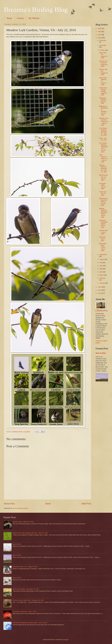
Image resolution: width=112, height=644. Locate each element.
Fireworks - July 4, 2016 (103, 239)
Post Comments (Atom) (20, 508)
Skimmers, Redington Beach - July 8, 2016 (103, 224)
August (102, 259)
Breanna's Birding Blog (36, 10)
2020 (100, 28)
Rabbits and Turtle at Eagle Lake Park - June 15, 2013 (30, 533)
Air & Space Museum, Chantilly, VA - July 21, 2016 (103, 132)
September (103, 254)
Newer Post (9, 504)
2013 (100, 293)
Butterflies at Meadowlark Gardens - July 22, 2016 (103, 111)
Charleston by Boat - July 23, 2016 (103, 101)
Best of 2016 (101, 353)
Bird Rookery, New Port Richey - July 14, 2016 (104, 202)
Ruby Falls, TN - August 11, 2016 (104, 55)
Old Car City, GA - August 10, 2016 (104, 72)
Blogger (66, 640)
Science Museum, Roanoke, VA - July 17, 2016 (103, 169)
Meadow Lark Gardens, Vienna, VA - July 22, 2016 (104, 122)
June (101, 266)
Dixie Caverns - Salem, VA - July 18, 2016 (103, 158)
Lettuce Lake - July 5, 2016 (103, 232)
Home (9, 18)
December (103, 40)
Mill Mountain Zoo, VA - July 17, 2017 (104, 178)
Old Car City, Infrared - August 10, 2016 (104, 64)
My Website (34, 18)
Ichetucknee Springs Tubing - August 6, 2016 (103, 91)
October (102, 50)
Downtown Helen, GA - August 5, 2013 (25, 567)
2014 (100, 290)
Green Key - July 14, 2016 (103, 194)
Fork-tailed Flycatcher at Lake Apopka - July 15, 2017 (30, 623)
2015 (100, 287)
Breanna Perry (103, 311)
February (102, 278)
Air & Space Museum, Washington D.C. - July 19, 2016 (103, 147)
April (101, 272)
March (102, 275)
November (103, 45)
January (102, 283)
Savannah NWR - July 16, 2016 (103, 186)
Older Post (86, 504)
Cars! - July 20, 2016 (103, 139)
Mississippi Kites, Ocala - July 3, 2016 (103, 247)
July (101, 263)
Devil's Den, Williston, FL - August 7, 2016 (103, 81)
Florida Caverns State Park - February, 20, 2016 (28, 600)
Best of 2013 (17, 578)
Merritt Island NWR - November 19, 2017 (26, 589)
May (101, 269)
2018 (100, 32)
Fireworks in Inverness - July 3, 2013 (25, 611)
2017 (100, 35)
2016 (100, 38)
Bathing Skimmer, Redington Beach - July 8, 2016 (103, 213)
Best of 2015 (17, 544)
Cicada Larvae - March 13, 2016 (23, 522)
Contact (20, 18)
